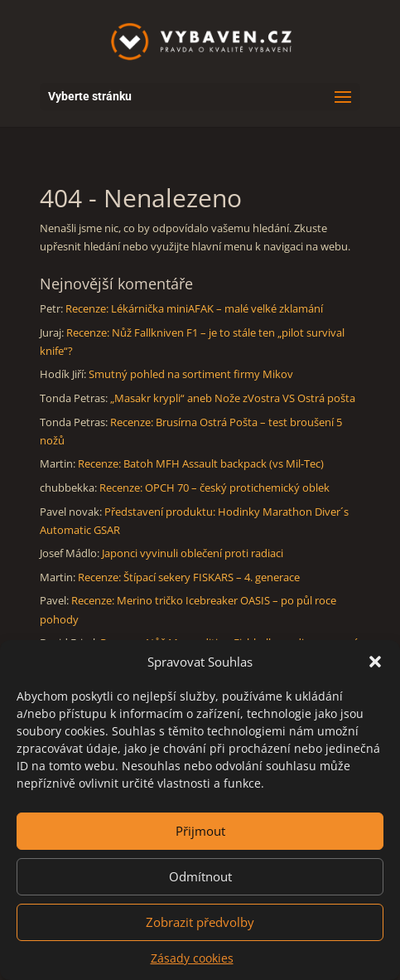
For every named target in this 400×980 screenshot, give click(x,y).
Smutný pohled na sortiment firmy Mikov (191, 374)
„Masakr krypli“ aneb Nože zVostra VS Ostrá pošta (233, 398)
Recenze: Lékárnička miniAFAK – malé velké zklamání (194, 308)
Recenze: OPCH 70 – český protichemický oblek (214, 488)
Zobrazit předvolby (200, 922)
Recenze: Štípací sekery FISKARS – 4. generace (189, 577)
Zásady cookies (192, 958)
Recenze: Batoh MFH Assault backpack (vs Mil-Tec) (201, 463)
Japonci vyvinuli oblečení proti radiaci (193, 553)
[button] (375, 662)
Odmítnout (200, 876)
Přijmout (200, 831)
